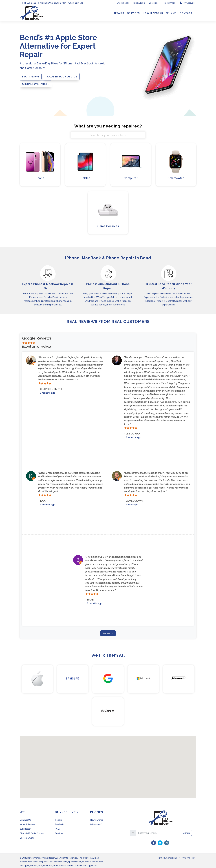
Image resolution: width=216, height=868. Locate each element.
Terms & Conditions (167, 858)
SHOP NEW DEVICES (36, 84)
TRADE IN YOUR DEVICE (61, 76)
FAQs (58, 829)
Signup (186, 833)
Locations (154, 3)
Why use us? (96, 824)
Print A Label (139, 3)
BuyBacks (60, 824)
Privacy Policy (188, 858)
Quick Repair (123, 3)
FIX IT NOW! (31, 76)
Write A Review (27, 824)
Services (59, 833)
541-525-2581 (29, 3)
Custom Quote (27, 838)
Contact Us (25, 820)
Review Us (108, 633)
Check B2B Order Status (32, 833)
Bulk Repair (25, 829)
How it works (97, 820)
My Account (187, 3)
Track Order (169, 3)
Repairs (59, 820)
